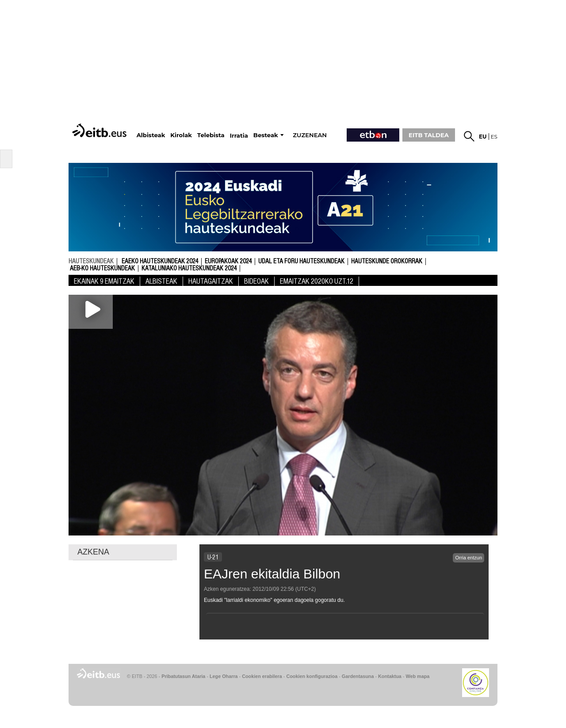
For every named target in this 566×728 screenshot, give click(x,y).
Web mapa (417, 676)
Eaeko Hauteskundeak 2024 (160, 262)
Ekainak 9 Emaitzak (104, 281)
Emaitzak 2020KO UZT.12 (317, 281)
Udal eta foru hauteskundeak (301, 262)
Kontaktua (390, 676)
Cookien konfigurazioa (312, 676)
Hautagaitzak (211, 281)
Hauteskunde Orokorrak (387, 262)
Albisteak (161, 281)
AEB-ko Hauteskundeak (102, 269)
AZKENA (93, 552)
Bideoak (256, 281)
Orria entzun (468, 558)
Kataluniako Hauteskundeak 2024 (189, 269)
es (494, 137)
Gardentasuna (358, 676)
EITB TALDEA (429, 135)
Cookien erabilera (262, 676)
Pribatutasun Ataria (183, 676)
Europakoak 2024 (228, 262)
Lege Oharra (224, 676)
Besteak (266, 135)
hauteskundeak (91, 261)
